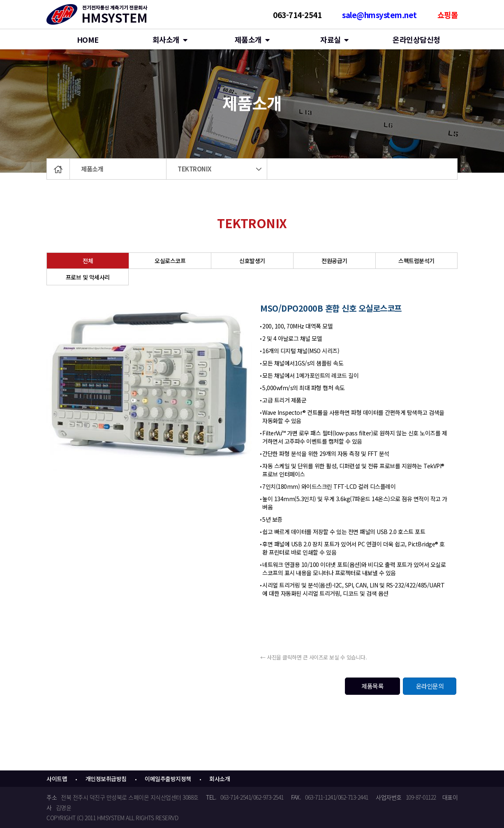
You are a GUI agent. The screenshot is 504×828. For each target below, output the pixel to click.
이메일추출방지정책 (168, 779)
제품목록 (372, 686)
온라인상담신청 (416, 39)
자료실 (334, 39)
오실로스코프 (170, 261)
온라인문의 (430, 686)
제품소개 (92, 169)
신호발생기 (252, 261)
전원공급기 (334, 261)
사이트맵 (57, 779)
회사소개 (170, 39)
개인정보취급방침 (106, 779)
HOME (88, 39)
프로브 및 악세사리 (88, 277)
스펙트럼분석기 (416, 261)
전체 (88, 261)
